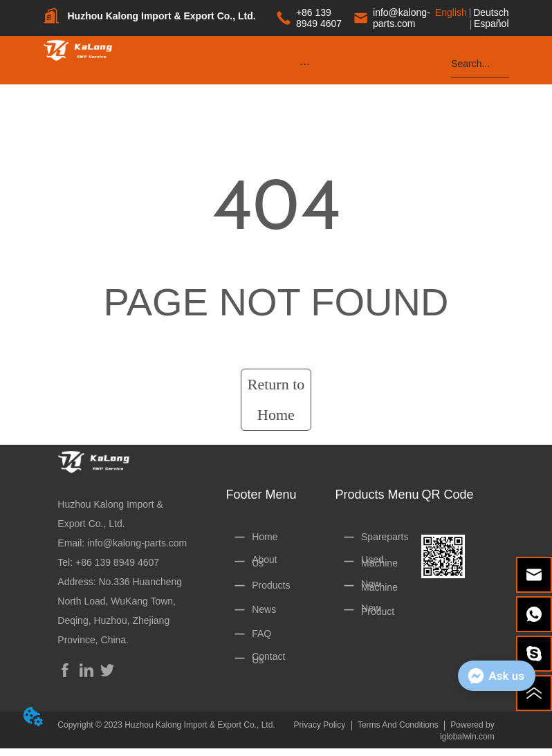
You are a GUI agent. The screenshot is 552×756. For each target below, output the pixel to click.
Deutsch (491, 12)
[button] (305, 64)
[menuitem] (305, 64)
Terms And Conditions (398, 725)
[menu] (305, 64)
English (451, 12)
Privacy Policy (320, 725)
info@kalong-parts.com (137, 543)
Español (491, 24)
